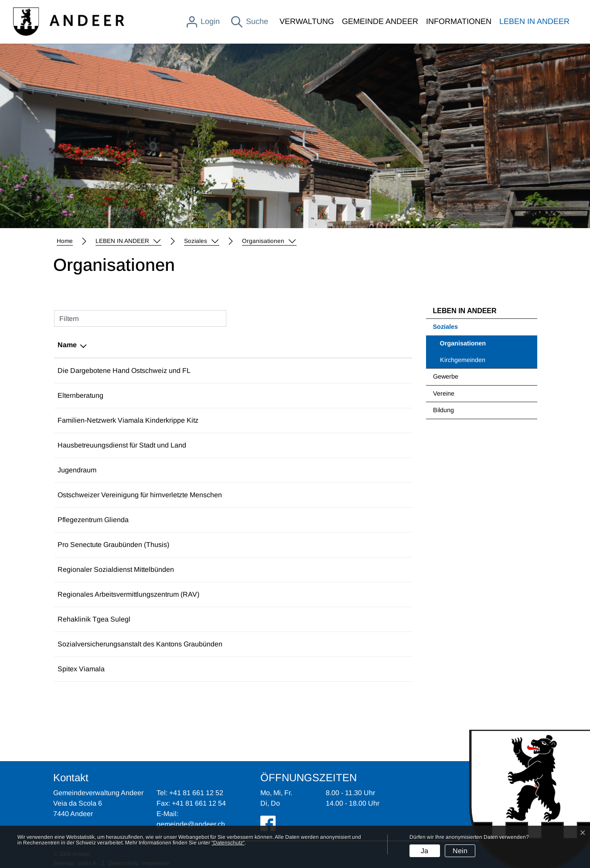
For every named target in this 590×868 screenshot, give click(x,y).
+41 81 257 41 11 (267, 644)
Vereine (444, 393)
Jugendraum (77, 470)
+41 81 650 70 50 (267, 619)
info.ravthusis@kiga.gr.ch (344, 594)
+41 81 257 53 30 (267, 594)
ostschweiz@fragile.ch (341, 495)
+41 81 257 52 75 (267, 569)
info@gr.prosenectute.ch (343, 545)
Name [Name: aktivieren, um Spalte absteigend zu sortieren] (67, 345)
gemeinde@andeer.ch (191, 824)
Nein (460, 851)
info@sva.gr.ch (329, 644)
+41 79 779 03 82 (267, 470)
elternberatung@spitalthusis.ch (354, 395)
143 (246, 371)
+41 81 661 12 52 (196, 793)
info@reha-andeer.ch (338, 619)
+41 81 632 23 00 (267, 669)
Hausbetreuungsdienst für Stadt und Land (122, 445)
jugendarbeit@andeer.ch (344, 470)
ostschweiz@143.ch (337, 371)
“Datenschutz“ (228, 843)
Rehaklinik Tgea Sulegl (94, 619)
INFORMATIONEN (459, 21)
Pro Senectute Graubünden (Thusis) (113, 545)
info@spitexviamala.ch (341, 669)
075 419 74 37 (263, 395)
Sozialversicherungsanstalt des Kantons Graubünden (140, 644)
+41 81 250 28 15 (267, 445)
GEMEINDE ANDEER (380, 21)
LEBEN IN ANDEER (534, 21)
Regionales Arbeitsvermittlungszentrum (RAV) (128, 594)
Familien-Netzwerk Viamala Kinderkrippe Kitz (128, 420)
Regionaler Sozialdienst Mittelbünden (116, 569)
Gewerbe (446, 376)
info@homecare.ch (335, 445)
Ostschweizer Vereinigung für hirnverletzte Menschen (140, 495)
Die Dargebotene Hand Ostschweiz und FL (124, 371)
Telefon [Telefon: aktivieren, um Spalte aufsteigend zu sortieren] (252, 345)
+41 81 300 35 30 (267, 545)
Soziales (446, 327)
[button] (128, 241)
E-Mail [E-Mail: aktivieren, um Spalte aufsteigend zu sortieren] (316, 345)
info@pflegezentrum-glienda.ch (354, 520)
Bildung (443, 410)
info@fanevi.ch (329, 420)
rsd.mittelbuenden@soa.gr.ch (351, 569)
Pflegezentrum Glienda (93, 520)
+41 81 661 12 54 (199, 803)
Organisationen (463, 346)
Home (65, 241)
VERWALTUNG (307, 21)
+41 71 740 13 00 (267, 495)
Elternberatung (80, 395)
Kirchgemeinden (463, 360)
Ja (425, 851)
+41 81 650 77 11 (267, 520)
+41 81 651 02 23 (267, 420)
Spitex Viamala (81, 669)
